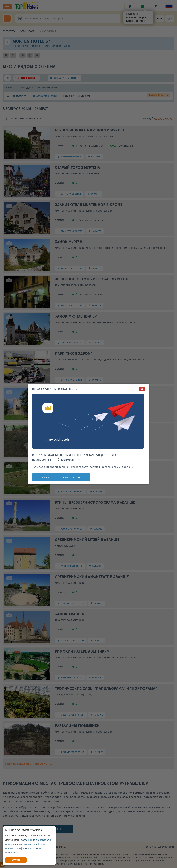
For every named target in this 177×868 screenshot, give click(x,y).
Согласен (16, 860)
